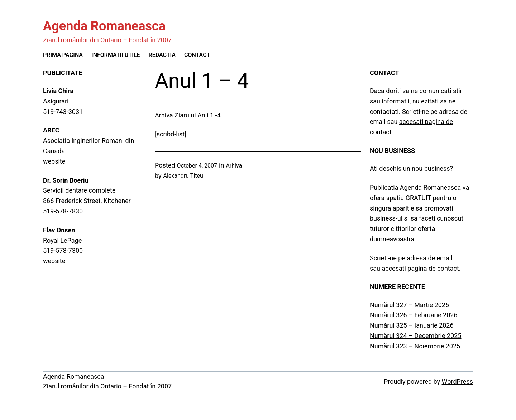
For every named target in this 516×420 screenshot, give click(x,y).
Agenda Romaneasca (104, 26)
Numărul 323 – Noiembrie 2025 (415, 346)
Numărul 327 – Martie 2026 (409, 305)
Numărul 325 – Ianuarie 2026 (412, 325)
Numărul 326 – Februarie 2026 (414, 315)
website (54, 161)
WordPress (457, 382)
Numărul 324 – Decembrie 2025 (415, 336)
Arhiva (234, 166)
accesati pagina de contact (420, 268)
